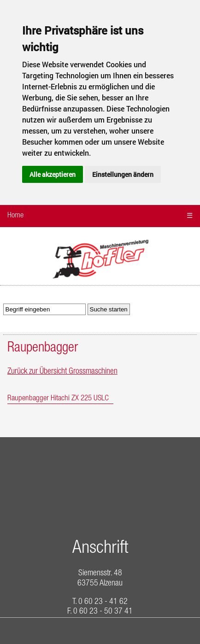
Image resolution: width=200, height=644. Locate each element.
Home (15, 216)
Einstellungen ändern (123, 174)
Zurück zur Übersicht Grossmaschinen (62, 372)
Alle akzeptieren (53, 174)
